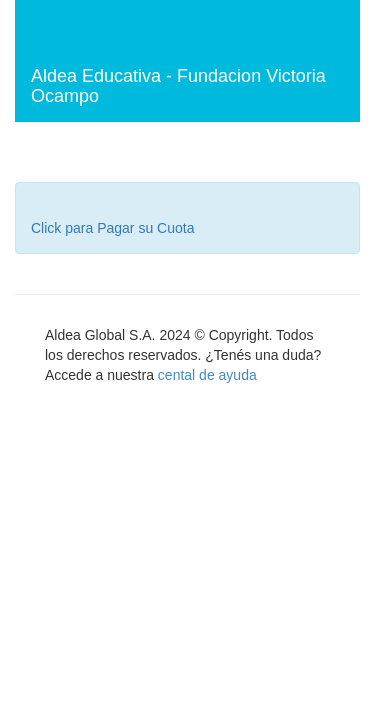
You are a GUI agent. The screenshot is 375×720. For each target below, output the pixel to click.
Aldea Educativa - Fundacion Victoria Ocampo (178, 86)
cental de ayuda (207, 375)
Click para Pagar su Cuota (112, 228)
